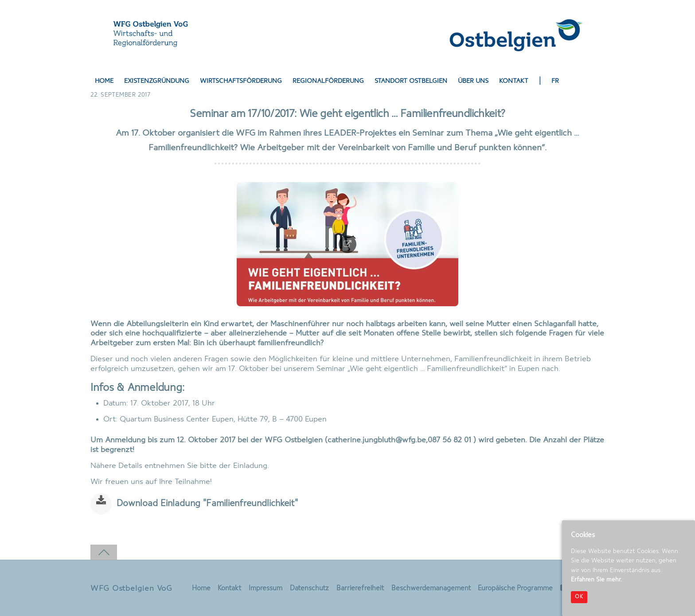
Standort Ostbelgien (411, 81)
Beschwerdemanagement (431, 589)
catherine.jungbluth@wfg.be (377, 440)
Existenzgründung (157, 81)
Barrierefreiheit (360, 589)
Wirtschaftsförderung (241, 81)
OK (579, 597)
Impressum (265, 589)
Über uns (473, 81)
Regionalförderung (328, 81)
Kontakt (514, 81)
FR (555, 81)
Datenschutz (309, 589)
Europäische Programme (515, 589)
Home (104, 81)
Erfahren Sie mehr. (596, 580)
